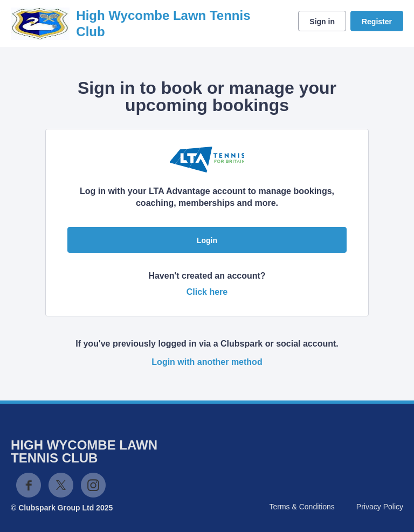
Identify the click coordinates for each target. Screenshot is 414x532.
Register (377, 22)
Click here (207, 292)
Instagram (93, 485)
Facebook (29, 485)
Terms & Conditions (302, 507)
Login (207, 240)
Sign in (322, 22)
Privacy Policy (380, 507)
